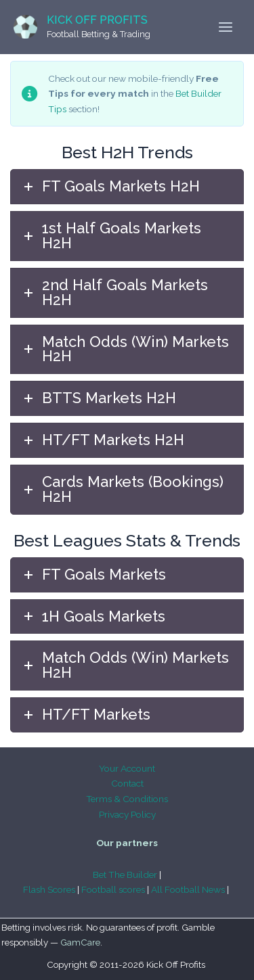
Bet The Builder (125, 874)
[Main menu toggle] (226, 27)
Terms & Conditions (127, 799)
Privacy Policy (127, 814)
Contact (127, 783)
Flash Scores (49, 889)
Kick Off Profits (97, 20)
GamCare (80, 942)
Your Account (127, 768)
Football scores (113, 889)
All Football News (188, 889)
